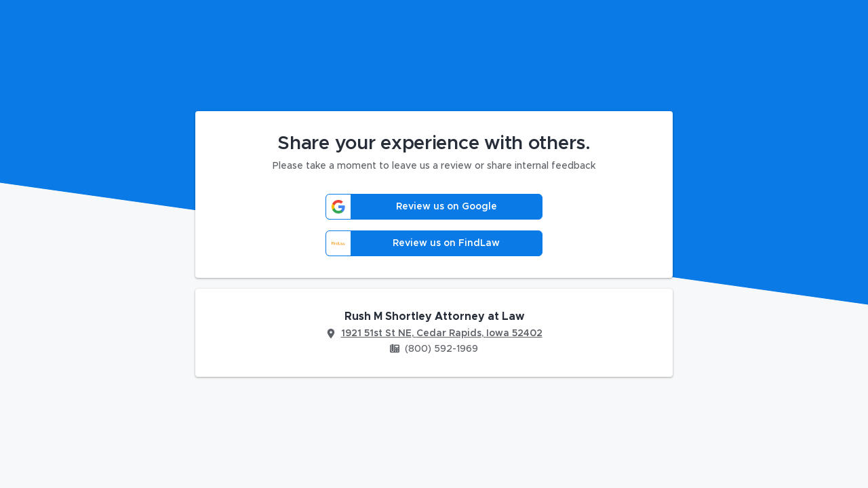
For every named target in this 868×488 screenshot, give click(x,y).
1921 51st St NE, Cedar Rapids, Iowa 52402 (442, 333)
